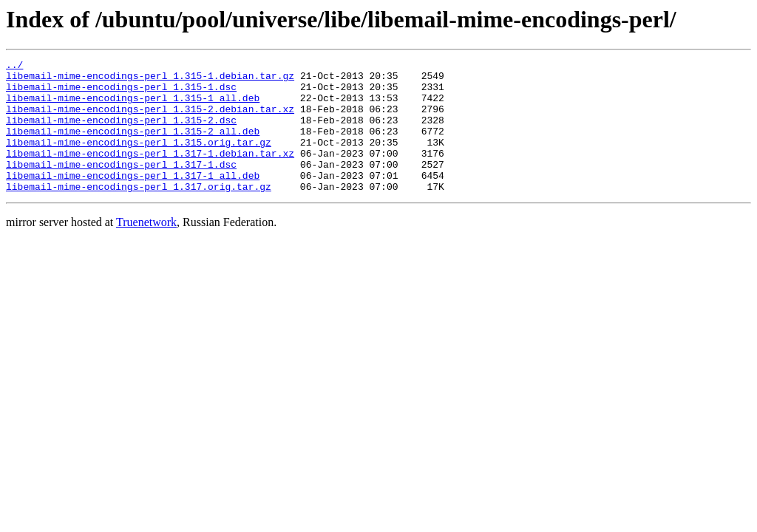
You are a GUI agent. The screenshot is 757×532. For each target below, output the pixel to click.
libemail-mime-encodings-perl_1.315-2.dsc (121, 133)
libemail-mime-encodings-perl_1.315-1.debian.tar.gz (150, 80)
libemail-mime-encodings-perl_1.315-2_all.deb (133, 146)
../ (14, 66)
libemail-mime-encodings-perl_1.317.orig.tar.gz (139, 213)
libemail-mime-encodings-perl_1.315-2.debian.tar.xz (150, 120)
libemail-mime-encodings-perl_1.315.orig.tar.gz (139, 160)
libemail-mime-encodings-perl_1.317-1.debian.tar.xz (150, 173)
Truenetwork (146, 249)
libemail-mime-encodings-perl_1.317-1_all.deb (133, 199)
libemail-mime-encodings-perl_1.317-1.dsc (121, 186)
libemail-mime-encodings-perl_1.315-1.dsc (121, 93)
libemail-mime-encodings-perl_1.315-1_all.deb (133, 106)
